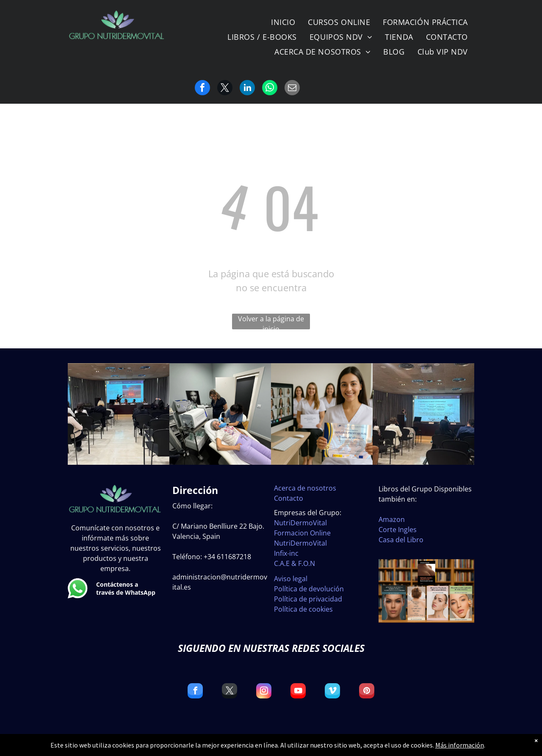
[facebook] (195, 692)
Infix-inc (286, 553)
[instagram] (264, 692)
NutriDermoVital (300, 523)
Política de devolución (309, 589)
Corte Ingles (398, 530)
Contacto (289, 498)
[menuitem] (283, 22)
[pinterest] (367, 692)
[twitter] (230, 692)
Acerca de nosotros (305, 488)
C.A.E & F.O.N (295, 563)
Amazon (392, 519)
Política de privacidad (308, 599)
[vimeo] (332, 692)
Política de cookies (303, 609)
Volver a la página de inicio (271, 322)
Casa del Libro (401, 540)
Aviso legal (291, 579)
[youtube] (298, 692)
